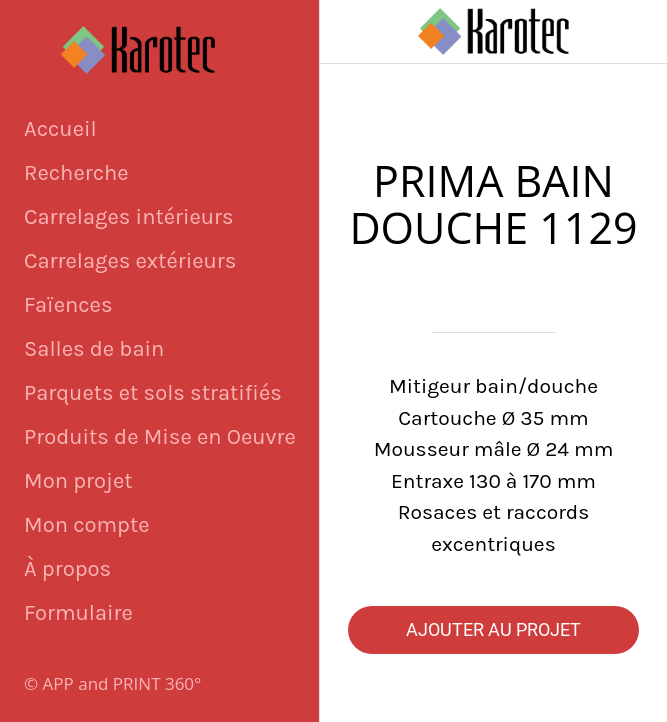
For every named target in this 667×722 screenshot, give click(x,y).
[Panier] (635, 32)
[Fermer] (352, 32)
